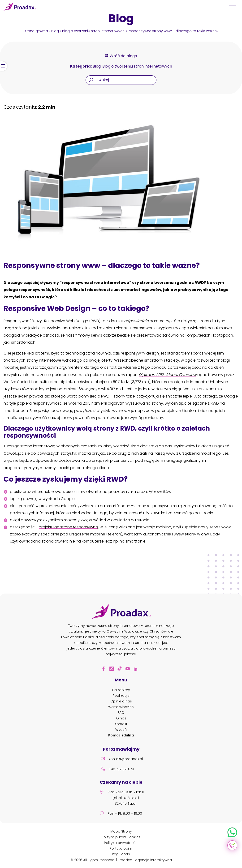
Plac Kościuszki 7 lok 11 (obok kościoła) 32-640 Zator (121, 798)
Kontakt (121, 724)
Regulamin (121, 854)
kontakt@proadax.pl (121, 759)
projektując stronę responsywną (68, 527)
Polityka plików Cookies (121, 837)
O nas (121, 718)
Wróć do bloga (121, 56)
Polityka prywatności (121, 843)
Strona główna (36, 31)
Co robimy (121, 690)
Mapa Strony (121, 831)
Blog (55, 31)
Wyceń (121, 730)
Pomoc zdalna (121, 735)
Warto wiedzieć (121, 707)
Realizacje (121, 696)
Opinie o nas (121, 701)
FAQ (121, 713)
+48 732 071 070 (117, 770)
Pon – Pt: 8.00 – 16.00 (120, 814)
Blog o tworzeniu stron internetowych (93, 31)
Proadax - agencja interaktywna (145, 860)
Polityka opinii (121, 848)
